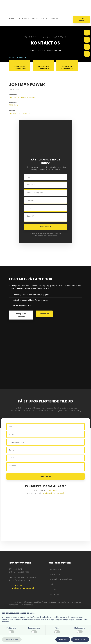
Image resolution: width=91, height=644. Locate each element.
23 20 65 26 (14, 105)
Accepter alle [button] (80, 639)
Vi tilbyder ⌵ (24, 18)
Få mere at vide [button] (12, 639)
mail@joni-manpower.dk (19, 113)
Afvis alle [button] (63, 639)
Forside (12, 18)
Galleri (35, 18)
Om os (44, 18)
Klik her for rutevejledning (19, 580)
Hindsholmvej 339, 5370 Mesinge (22, 97)
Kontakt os (55, 18)
